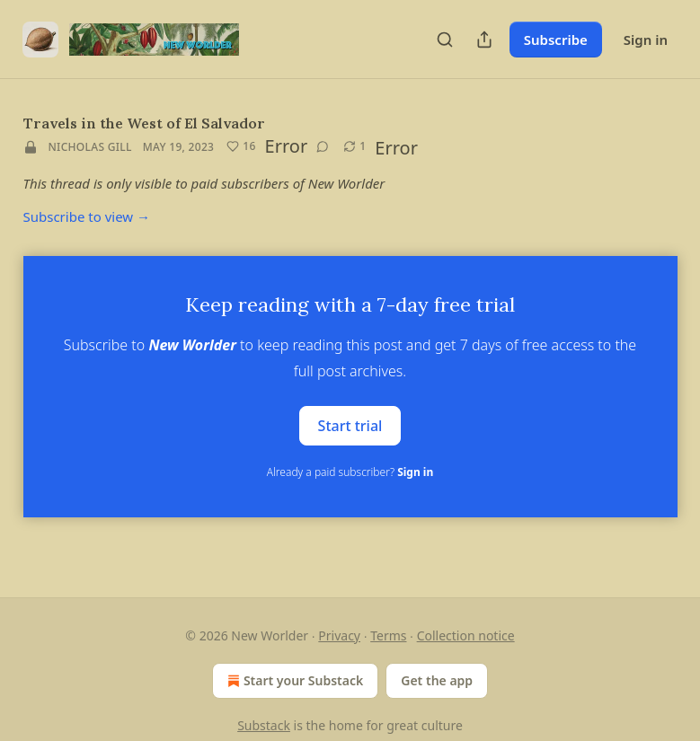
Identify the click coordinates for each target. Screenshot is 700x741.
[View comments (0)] (323, 146)
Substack (264, 725)
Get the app (437, 680)
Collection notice (466, 635)
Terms (388, 635)
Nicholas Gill (90, 147)
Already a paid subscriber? (350, 472)
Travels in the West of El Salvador (144, 123)
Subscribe (556, 40)
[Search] (445, 40)
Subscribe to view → (87, 216)
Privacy (339, 635)
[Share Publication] (484, 40)
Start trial (350, 426)
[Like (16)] (241, 146)
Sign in (646, 40)
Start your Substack (293, 681)
